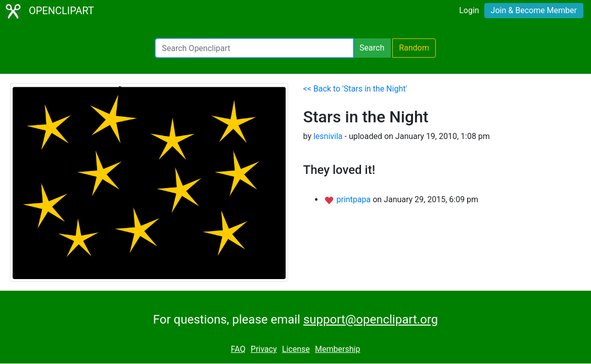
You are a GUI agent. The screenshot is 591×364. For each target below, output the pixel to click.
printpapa (354, 199)
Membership (337, 349)
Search (372, 48)
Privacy (264, 349)
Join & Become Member (534, 10)
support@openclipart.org (371, 320)
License (296, 349)
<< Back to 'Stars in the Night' (355, 89)
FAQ (238, 349)
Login (469, 10)
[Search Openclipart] (254, 48)
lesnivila (328, 136)
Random (414, 48)
